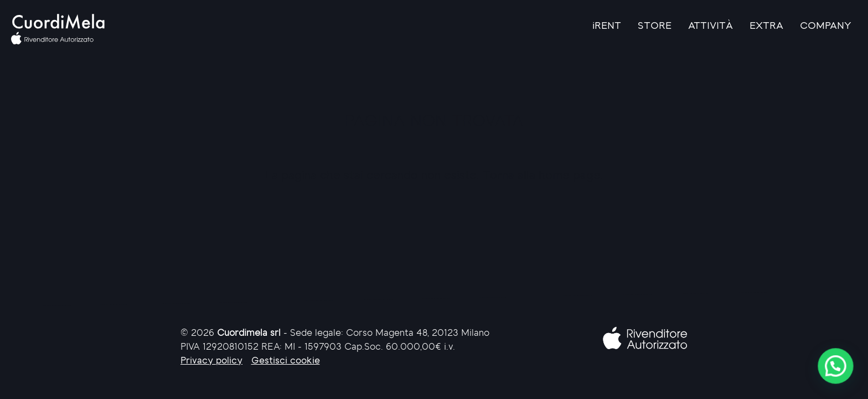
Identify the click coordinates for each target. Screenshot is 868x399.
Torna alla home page (542, 176)
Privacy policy (211, 361)
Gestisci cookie (286, 361)
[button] (835, 366)
